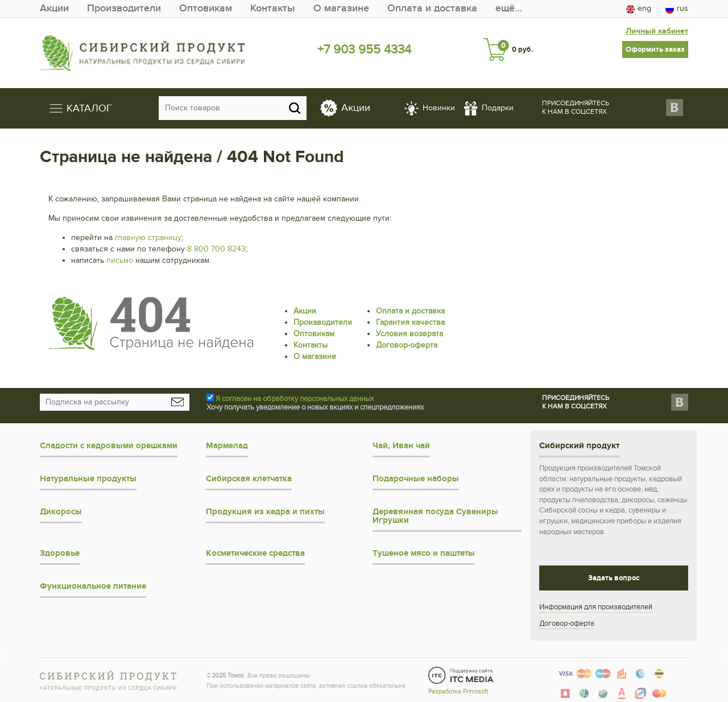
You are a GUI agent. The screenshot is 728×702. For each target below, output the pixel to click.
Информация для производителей (596, 607)
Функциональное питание (93, 586)
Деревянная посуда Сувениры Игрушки (435, 516)
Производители (124, 8)
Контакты (273, 8)
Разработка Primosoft (458, 691)
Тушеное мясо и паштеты (424, 553)
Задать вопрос (614, 578)
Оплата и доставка (432, 8)
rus (677, 9)
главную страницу (148, 238)
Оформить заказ (655, 49)
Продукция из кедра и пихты (265, 512)
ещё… (509, 8)
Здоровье (60, 553)
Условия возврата (409, 334)
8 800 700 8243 (216, 249)
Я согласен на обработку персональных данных (295, 399)
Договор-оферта (407, 345)
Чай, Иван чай (401, 446)
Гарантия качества (410, 322)
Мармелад (227, 446)
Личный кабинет (657, 31)
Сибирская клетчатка (249, 479)
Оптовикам (206, 8)
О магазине (341, 8)
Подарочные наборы (416, 479)
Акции (54, 8)
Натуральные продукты (88, 479)
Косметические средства (255, 553)
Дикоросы (61, 512)
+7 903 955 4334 (364, 49)
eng (639, 9)
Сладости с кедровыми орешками (109, 446)
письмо (120, 260)
